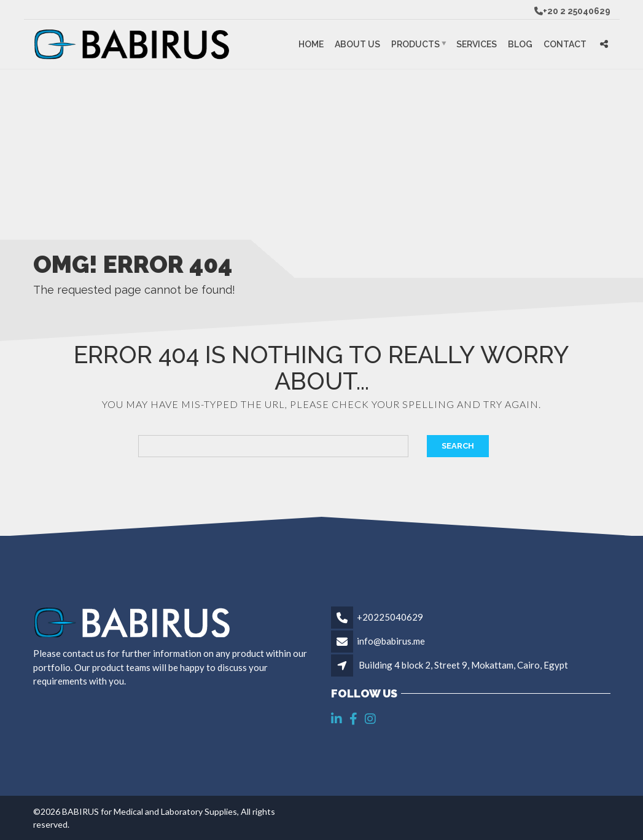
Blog (520, 44)
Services (477, 44)
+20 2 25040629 (577, 11)
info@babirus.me (391, 641)
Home (311, 44)
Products (415, 44)
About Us (357, 44)
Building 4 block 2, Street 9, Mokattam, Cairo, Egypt (463, 665)
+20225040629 (390, 617)
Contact (565, 44)
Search (458, 446)
